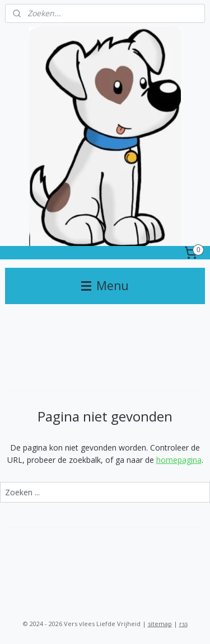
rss (183, 624)
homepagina (179, 460)
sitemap (160, 624)
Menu (105, 286)
